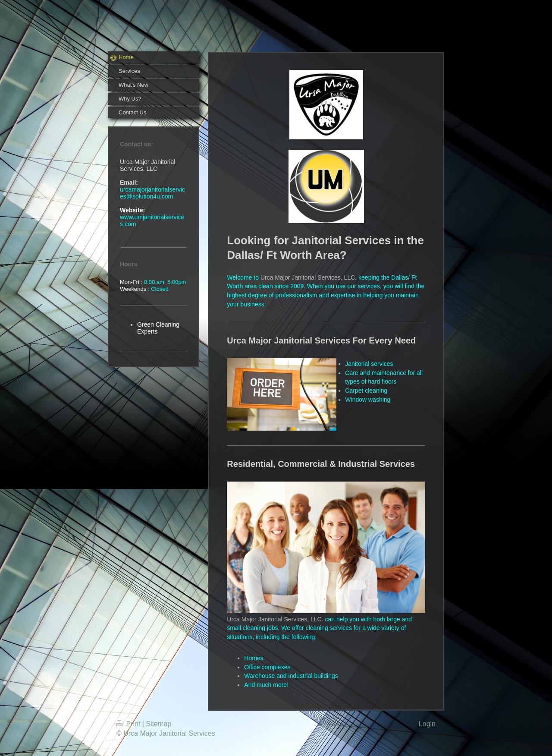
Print (129, 724)
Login (427, 724)
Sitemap (158, 724)
